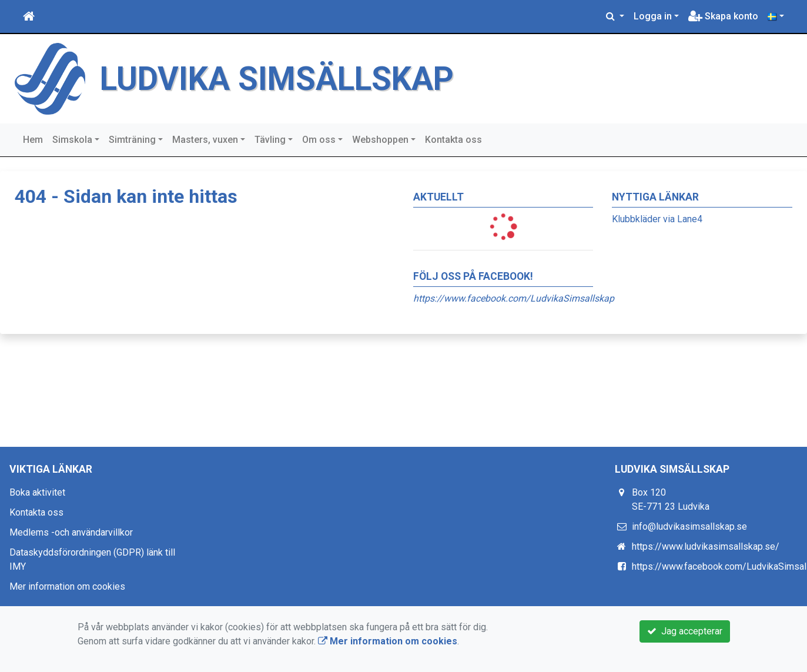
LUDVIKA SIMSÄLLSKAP (277, 79)
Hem (33, 140)
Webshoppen (380, 140)
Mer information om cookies (67, 586)
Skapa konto (723, 16)
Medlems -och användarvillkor (71, 532)
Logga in (653, 16)
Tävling (270, 140)
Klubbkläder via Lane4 (657, 219)
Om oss (319, 140)
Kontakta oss (453, 140)
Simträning (132, 140)
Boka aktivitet (37, 492)
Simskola (72, 140)
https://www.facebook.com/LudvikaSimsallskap (514, 298)
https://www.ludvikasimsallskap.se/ (706, 546)
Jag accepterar (685, 631)
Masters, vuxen (205, 140)
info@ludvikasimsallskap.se (689, 526)
